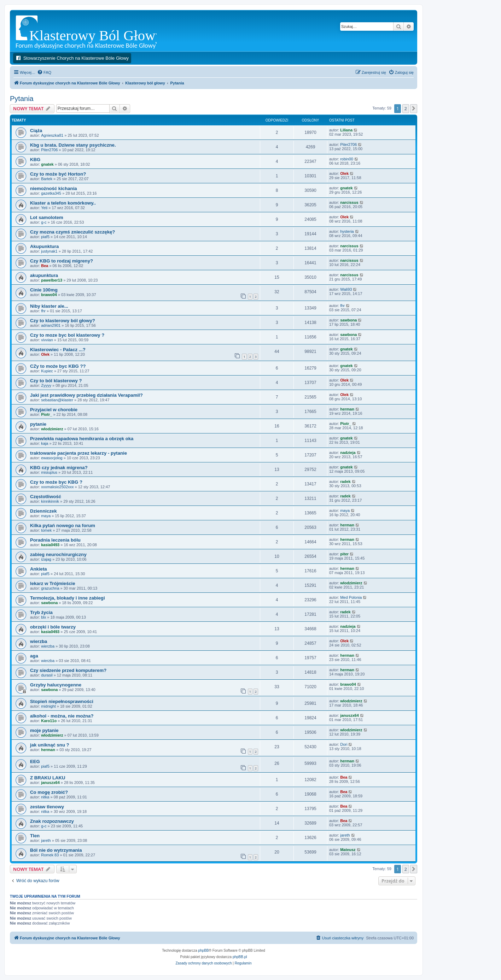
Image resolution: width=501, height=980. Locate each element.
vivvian (47, 340)
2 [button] (406, 108)
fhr (43, 311)
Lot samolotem (47, 217)
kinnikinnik (50, 501)
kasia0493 (50, 545)
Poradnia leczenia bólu (55, 540)
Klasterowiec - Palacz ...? (58, 350)
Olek (344, 173)
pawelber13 (52, 280)
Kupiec (47, 371)
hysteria (347, 231)
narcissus (349, 202)
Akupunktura (44, 246)
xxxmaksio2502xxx (57, 487)
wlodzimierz (52, 429)
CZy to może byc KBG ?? (58, 366)
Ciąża (36, 131)
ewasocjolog (52, 458)
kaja (45, 443)
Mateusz (348, 850)
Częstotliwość (46, 497)
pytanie (38, 424)
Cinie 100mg (44, 290)
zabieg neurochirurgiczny (58, 554)
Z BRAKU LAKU (48, 778)
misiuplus (49, 472)
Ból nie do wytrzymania (56, 850)
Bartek (47, 179)
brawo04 (49, 295)
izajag (46, 559)
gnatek (47, 164)
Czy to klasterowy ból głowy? (63, 321)
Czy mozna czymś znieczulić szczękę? (72, 232)
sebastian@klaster (57, 400)
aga (34, 656)
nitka (45, 797)
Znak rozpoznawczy (52, 821)
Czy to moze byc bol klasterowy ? (67, 335)
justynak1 (49, 251)
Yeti (44, 208)
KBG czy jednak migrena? (59, 468)
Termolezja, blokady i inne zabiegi (68, 598)
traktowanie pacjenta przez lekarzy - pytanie (78, 453)
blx (43, 617)
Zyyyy (46, 385)
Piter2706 (49, 150)
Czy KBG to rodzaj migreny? (62, 261)
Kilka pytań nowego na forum (63, 526)
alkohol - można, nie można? (62, 716)
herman (347, 409)
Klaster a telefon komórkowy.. (63, 203)
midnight (48, 706)
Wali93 (346, 289)
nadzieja (348, 453)
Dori (344, 744)
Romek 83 (50, 855)
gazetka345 (51, 193)
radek (345, 482)
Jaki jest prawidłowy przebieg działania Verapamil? (86, 395)
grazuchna (50, 588)
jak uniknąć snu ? (50, 745)
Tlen (35, 836)
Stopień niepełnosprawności (62, 701)
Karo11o (49, 721)
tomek (46, 530)
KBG (35, 160)
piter (344, 554)
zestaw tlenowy (47, 807)
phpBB (204, 951)
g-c (44, 222)
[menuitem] (44, 72)
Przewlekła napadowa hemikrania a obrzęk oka (82, 439)
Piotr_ (46, 414)
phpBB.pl (240, 957)
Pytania (22, 99)
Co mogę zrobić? (49, 792)
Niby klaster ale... (49, 306)
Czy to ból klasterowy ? (56, 381)
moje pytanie (44, 730)
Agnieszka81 (52, 135)
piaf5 (45, 237)
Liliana (346, 130)
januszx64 (349, 715)
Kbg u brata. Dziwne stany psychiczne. (73, 145)
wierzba (39, 641)
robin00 (347, 159)
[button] (414, 108)
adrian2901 (51, 325)
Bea (45, 266)
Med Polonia (351, 597)
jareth (46, 840)
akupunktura (44, 275)
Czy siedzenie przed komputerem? (68, 670)
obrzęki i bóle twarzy (53, 627)
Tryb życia (41, 612)
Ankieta (39, 569)
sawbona (348, 320)
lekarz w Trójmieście (53, 583)
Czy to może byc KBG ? (56, 482)
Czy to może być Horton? (58, 174)
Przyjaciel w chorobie (54, 410)
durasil (47, 675)
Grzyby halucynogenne (56, 685)
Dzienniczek (43, 511)
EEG (35, 761)
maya (46, 516)
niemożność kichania (54, 188)
